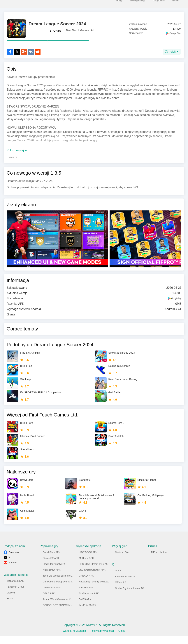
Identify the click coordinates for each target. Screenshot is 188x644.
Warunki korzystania (74, 639)
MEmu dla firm (159, 560)
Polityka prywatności (102, 639)
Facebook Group (16, 595)
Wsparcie (152, 4)
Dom (169, 4)
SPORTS (55, 31)
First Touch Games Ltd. (80, 30)
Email (10, 607)
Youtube (13, 571)
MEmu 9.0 (121, 590)
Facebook (14, 560)
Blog (113, 4)
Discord (11, 601)
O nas (118, 579)
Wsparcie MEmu (15, 589)
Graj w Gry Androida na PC (130, 596)
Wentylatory (131, 4)
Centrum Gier (122, 560)
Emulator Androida (125, 585)
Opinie (11, 322)
